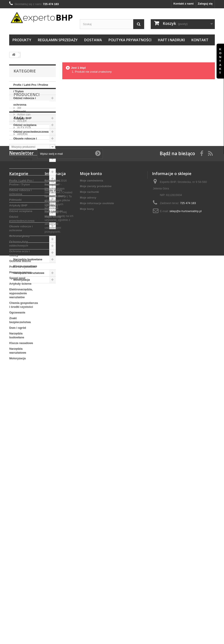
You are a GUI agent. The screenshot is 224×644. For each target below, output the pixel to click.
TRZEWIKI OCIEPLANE (27, 383)
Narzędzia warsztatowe (29, 273)
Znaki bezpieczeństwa (28, 246)
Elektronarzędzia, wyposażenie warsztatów (30, 216)
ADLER (22, 321)
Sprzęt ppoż (21, 199)
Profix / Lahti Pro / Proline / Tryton (31, 88)
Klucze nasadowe (25, 266)
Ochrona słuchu (24, 179)
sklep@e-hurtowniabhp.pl (186, 469)
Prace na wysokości (27, 185)
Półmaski (20, 111)
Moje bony (87, 467)
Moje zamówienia (91, 439)
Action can (23, 315)
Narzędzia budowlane (28, 259)
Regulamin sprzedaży (58, 40)
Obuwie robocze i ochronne (25, 142)
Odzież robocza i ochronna (25, 101)
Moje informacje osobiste (97, 461)
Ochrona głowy (24, 152)
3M (19, 308)
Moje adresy (88, 456)
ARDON (22, 334)
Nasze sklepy (54, 448)
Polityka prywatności (130, 40)
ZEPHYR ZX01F (22, 376)
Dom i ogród (22, 253)
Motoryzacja (22, 280)
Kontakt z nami (184, 4)
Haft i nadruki (171, 40)
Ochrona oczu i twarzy (28, 172)
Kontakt (200, 40)
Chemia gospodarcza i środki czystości (28, 229)
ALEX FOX (24, 328)
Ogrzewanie (21, 239)
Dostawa (93, 40)
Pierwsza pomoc (24, 192)
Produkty (22, 40)
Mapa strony (53, 475)
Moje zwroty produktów (96, 444)
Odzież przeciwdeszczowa (31, 132)
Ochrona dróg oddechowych (23, 162)
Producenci (27, 296)
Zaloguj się (205, 4)
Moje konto (91, 432)
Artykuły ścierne (24, 206)
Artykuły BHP (22, 118)
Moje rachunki (89, 450)
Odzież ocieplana (25, 125)
